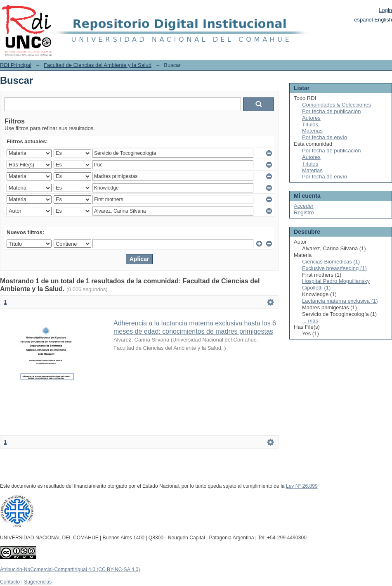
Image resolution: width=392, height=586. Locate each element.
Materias (312, 131)
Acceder (304, 206)
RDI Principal (16, 65)
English (383, 20)
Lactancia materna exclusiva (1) (340, 301)
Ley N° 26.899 (302, 486)
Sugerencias (38, 582)
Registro (304, 212)
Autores (311, 118)
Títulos (310, 125)
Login (385, 10)
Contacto (10, 582)
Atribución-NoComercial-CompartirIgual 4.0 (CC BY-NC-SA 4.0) (70, 569)
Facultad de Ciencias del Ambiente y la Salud (98, 65)
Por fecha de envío (325, 137)
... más (310, 321)
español (364, 20)
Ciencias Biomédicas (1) (331, 262)
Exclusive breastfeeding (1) (334, 268)
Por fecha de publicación (331, 111)
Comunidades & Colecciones (337, 105)
